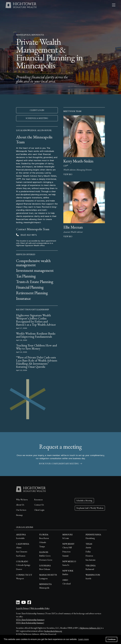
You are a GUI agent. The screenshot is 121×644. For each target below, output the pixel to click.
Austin (88, 547)
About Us (20, 505)
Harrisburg (90, 538)
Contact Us (39, 505)
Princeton (66, 552)
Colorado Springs (23, 565)
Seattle (88, 578)
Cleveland (66, 584)
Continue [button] (111, 639)
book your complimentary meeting (60, 464)
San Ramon (21, 556)
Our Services (21, 510)
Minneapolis (44, 588)
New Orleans (45, 569)
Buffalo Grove (45, 556)
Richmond (90, 569)
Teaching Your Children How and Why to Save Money (36, 347)
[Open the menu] (114, 5)
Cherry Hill (67, 547)
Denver (19, 569)
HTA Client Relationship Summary (30, 620)
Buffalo (65, 574)
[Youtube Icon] (24, 603)
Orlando (43, 542)
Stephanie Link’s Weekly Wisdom (90, 508)
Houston (89, 556)
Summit (66, 556)
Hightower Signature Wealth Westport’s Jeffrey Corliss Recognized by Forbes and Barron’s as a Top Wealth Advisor (36, 320)
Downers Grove (46, 560)
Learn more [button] (83, 639)
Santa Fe (66, 565)
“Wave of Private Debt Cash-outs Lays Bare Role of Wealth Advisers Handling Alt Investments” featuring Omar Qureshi (37, 362)
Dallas (88, 552)
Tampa (42, 546)
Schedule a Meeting (84, 500)
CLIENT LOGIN (37, 110)
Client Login (39, 510)
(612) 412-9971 (29, 235)
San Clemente (22, 552)
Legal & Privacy (23, 608)
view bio (68, 174)
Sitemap (19, 515)
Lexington (43, 578)
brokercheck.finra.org (53, 631)
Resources (38, 500)
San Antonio (91, 560)
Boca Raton (44, 538)
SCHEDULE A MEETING (37, 118)
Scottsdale (20, 538)
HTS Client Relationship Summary (30, 623)
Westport (20, 578)
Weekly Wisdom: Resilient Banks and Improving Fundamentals (36, 335)
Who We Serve (22, 500)
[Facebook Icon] (29, 603)
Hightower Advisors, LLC (90, 628)
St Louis (66, 538)
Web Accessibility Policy (40, 608)
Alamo (19, 547)
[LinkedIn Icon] (18, 603)
